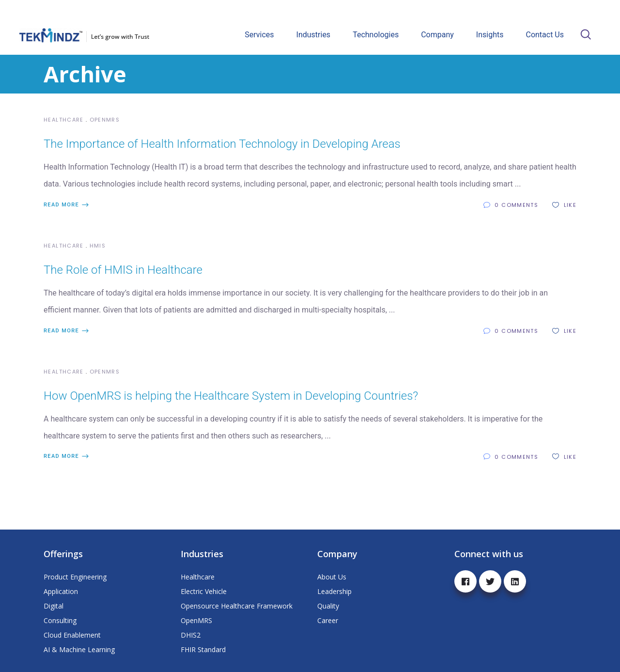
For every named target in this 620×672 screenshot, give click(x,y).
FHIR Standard (203, 649)
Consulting (60, 620)
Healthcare (64, 120)
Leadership (334, 591)
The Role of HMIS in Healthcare (123, 270)
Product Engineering (75, 577)
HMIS (98, 246)
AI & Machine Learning (79, 649)
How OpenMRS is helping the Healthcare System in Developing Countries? (231, 396)
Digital (54, 606)
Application (61, 591)
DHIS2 (191, 635)
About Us (332, 577)
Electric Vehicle (204, 591)
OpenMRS (105, 120)
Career (328, 620)
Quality (328, 606)
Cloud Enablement (72, 635)
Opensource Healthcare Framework (237, 606)
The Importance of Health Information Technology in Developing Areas (222, 144)
